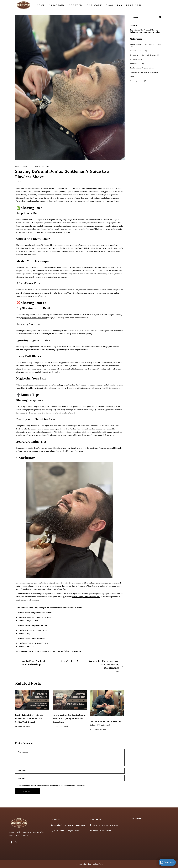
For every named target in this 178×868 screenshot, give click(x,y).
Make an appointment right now (86, 597)
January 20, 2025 (23, 726)
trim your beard (69, 448)
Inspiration (135, 64)
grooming (109, 201)
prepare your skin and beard (35, 318)
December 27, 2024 (99, 729)
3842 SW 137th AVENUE (37, 643)
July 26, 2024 (22, 166)
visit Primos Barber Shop (31, 593)
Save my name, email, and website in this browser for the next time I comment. (52, 786)
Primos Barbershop (41, 166)
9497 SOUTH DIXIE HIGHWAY (40, 617)
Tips (56, 166)
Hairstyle (135, 59)
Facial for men (137, 51)
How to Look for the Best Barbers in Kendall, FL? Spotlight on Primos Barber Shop (69, 718)
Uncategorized (137, 81)
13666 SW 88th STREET (37, 630)
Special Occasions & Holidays (144, 72)
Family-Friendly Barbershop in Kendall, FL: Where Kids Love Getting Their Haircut (29, 718)
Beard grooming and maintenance (146, 44)
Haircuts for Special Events (143, 55)
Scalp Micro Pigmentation (142, 68)
